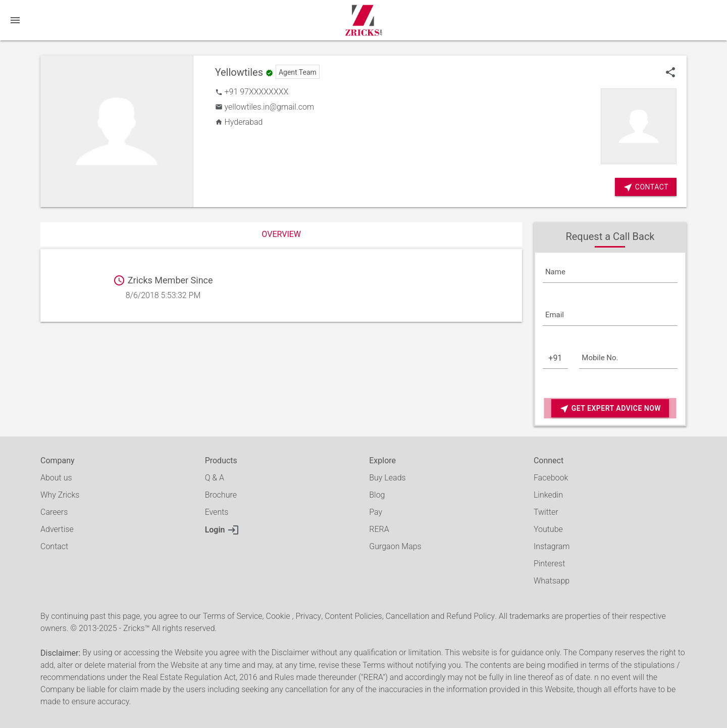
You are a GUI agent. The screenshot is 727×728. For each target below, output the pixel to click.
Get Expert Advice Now (610, 408)
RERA (379, 529)
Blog (377, 495)
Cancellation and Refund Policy (440, 616)
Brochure (221, 495)
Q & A (215, 478)
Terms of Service (233, 616)
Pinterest (549, 564)
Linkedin (548, 495)
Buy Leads (387, 478)
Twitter (546, 512)
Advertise (57, 529)
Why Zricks (60, 495)
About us (56, 478)
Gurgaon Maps (395, 546)
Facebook (551, 478)
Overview (281, 234)
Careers (54, 512)
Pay (376, 512)
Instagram (552, 546)
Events (217, 512)
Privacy (308, 616)
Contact (54, 546)
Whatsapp (552, 581)
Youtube (548, 529)
